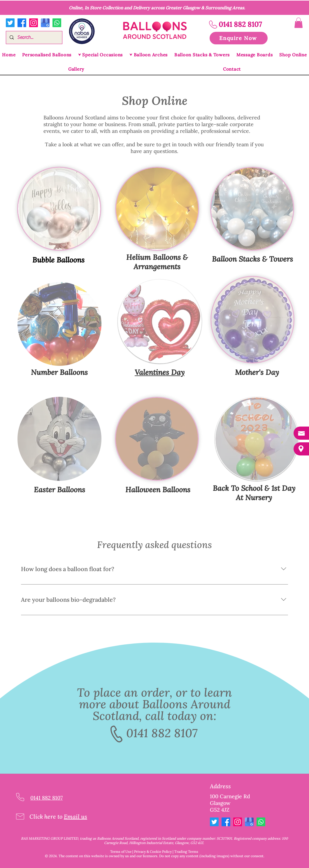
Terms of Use (121, 852)
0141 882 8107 (162, 733)
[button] (299, 23)
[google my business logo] (45, 23)
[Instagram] (34, 23)
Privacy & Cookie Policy (153, 852)
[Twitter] (10, 23)
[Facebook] (22, 23)
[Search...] (34, 38)
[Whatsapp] (57, 23)
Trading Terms (186, 852)
